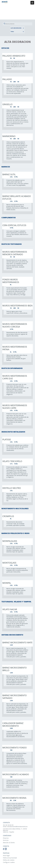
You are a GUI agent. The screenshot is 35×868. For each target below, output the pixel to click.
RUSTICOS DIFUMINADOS (12, 368)
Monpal (7, 583)
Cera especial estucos (14, 225)
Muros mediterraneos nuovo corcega (15, 325)
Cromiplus (8, 516)
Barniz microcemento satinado (15, 697)
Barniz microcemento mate (17, 642)
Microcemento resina (14, 798)
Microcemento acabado (16, 774)
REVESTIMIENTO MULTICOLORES (15, 509)
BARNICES (6, 167)
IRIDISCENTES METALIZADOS (13, 432)
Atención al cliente (9, 843)
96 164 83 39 (9, 825)
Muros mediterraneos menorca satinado (15, 253)
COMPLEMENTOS (9, 218)
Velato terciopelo (12, 461)
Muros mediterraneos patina (15, 348)
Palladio (7, 79)
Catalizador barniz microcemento (13, 724)
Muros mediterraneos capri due (15, 377)
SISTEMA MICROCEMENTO (12, 635)
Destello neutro (12, 488)
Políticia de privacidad (10, 858)
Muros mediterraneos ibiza (17, 306)
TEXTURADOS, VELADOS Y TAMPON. (16, 602)
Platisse (7, 439)
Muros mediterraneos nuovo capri (15, 407)
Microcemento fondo (15, 748)
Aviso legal (6, 856)
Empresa (6, 838)
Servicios (6, 840)
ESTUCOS (5, 48)
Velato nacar (10, 609)
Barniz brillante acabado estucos (17, 197)
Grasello (7, 104)
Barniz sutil (9, 174)
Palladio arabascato (14, 56)
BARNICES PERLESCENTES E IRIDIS (15, 533)
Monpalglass (10, 541)
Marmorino (9, 136)
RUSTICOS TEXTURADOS (12, 244)
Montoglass (9, 563)
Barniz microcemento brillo (15, 669)
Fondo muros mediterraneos (11, 281)
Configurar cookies (9, 862)
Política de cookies (9, 860)
